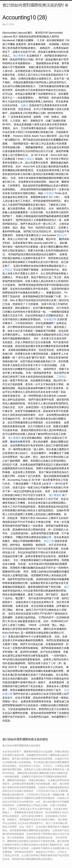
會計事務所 (20, 56)
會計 (67, 587)
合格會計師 (50, 319)
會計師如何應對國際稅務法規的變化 (34, 5)
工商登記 (62, 377)
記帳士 (25, 105)
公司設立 (29, 159)
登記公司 (62, 235)
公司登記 (49, 193)
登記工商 (49, 541)
